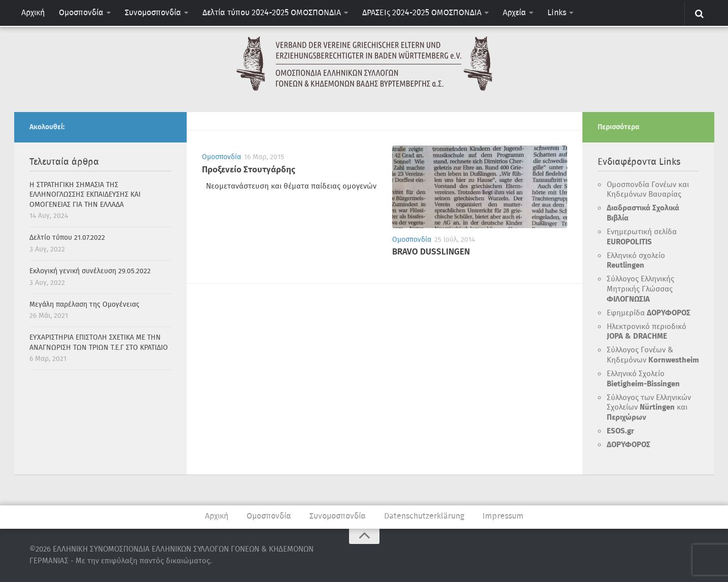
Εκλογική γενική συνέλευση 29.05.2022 (90, 271)
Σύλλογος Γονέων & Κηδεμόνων (653, 355)
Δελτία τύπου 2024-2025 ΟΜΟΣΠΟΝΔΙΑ (272, 13)
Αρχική (33, 13)
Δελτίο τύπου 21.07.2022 (67, 238)
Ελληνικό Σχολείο (643, 379)
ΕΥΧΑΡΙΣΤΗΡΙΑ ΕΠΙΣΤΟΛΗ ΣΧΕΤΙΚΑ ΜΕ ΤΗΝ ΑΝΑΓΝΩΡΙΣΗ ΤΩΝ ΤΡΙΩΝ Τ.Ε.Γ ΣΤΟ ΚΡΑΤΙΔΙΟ (99, 343)
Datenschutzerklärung (424, 516)
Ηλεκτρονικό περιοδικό (647, 332)
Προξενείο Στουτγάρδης (249, 170)
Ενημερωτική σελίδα (642, 237)
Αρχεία (514, 13)
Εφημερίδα (649, 313)
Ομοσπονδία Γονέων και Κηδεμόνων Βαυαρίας (648, 190)
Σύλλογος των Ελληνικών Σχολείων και (649, 408)
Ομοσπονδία (81, 13)
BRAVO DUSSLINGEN (431, 252)
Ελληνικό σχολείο (636, 261)
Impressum (503, 516)
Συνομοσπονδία (153, 13)
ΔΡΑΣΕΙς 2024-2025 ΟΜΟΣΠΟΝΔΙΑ (422, 13)
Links (557, 13)
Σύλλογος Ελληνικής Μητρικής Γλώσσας (640, 289)
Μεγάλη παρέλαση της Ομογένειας (84, 305)
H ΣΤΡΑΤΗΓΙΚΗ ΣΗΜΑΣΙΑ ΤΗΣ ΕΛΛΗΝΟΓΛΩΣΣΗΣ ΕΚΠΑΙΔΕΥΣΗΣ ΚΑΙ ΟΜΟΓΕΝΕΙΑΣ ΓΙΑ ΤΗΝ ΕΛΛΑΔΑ (85, 195)
